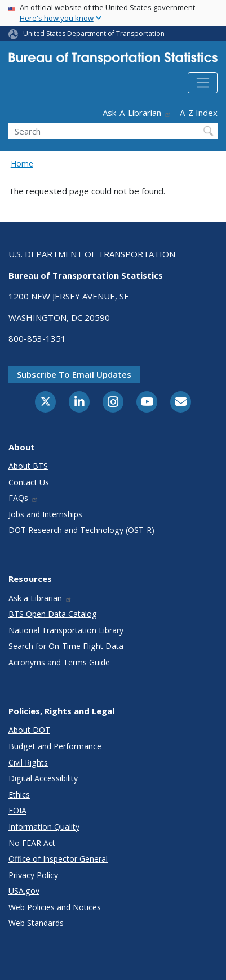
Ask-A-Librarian (137, 113)
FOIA (17, 810)
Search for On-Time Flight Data (66, 646)
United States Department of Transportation (94, 33)
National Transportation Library (66, 630)
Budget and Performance (55, 746)
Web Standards (36, 923)
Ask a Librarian (40, 598)
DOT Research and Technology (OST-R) (81, 530)
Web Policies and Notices (55, 907)
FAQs (23, 498)
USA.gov (24, 891)
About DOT (29, 730)
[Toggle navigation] (203, 83)
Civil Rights (28, 762)
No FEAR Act (32, 843)
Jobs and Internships (45, 514)
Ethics (19, 795)
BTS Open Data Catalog (53, 614)
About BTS (28, 466)
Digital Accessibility (43, 778)
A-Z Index (199, 113)
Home (22, 164)
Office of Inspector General (58, 859)
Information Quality (44, 827)
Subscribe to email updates (74, 374)
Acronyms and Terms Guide (59, 662)
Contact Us (29, 482)
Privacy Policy (33, 875)
